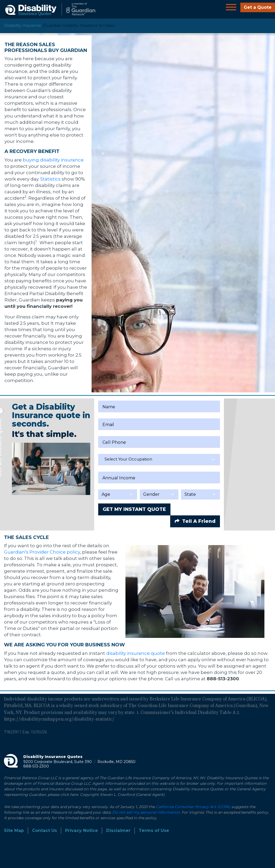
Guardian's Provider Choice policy (42, 552)
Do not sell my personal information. (146, 812)
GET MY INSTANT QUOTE (134, 509)
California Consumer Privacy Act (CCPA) (193, 807)
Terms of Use (154, 830)
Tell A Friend (195, 521)
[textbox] (159, 459)
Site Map (14, 830)
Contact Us (44, 830)
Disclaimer (118, 830)
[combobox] (159, 460)
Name (109, 407)
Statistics (50, 179)
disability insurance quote (136, 653)
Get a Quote (258, 7)
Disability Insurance (22, 25)
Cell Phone (114, 442)
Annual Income (119, 478)
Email (108, 425)
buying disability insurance (53, 160)
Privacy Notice (82, 830)
